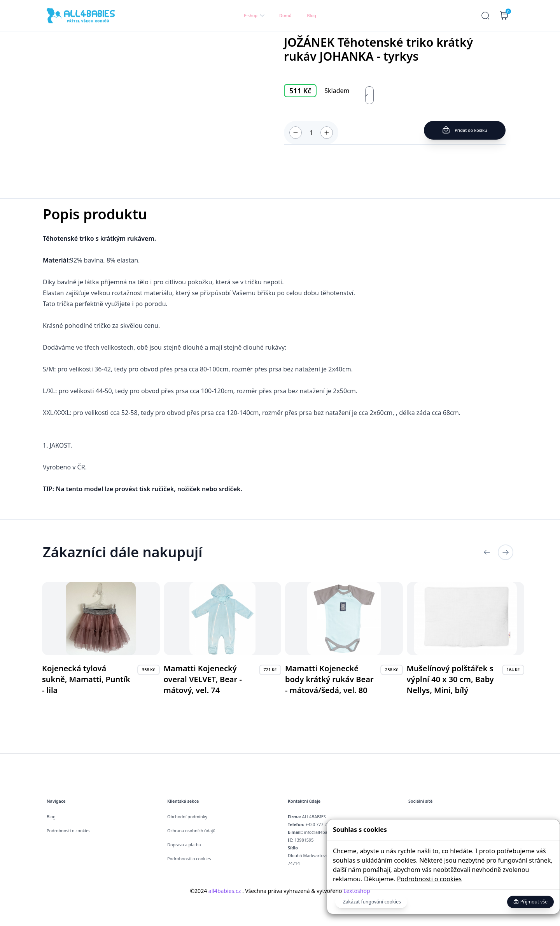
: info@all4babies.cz (314, 832)
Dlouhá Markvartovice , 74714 (311, 855)
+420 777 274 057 (314, 824)
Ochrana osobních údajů (191, 831)
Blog (312, 15)
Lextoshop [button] (356, 891)
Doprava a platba (184, 845)
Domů (285, 15)
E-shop (255, 16)
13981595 (301, 840)
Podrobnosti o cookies (430, 879)
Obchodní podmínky (187, 817)
